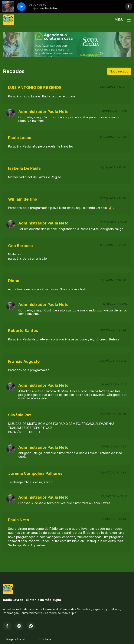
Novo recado (119, 71)
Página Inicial (16, 639)
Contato (45, 639)
